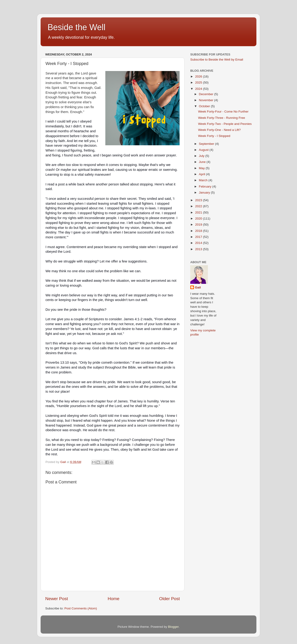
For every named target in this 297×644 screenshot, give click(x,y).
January (205, 193)
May (202, 168)
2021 (199, 212)
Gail (198, 287)
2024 (199, 89)
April (202, 174)
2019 (199, 225)
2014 (199, 243)
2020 (199, 218)
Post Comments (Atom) (81, 608)
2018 (199, 231)
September (207, 144)
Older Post (169, 599)
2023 (199, 200)
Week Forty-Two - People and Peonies (225, 124)
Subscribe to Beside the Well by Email (217, 60)
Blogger (173, 627)
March (204, 180)
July (202, 156)
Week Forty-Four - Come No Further (223, 112)
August (204, 150)
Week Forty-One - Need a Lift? (220, 130)
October (205, 106)
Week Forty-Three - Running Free (222, 118)
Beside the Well (76, 27)
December (207, 94)
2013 (199, 249)
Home (113, 599)
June (203, 162)
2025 (199, 83)
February (206, 186)
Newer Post (57, 599)
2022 (199, 206)
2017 (199, 237)
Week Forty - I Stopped (214, 136)
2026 (199, 76)
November (207, 100)
